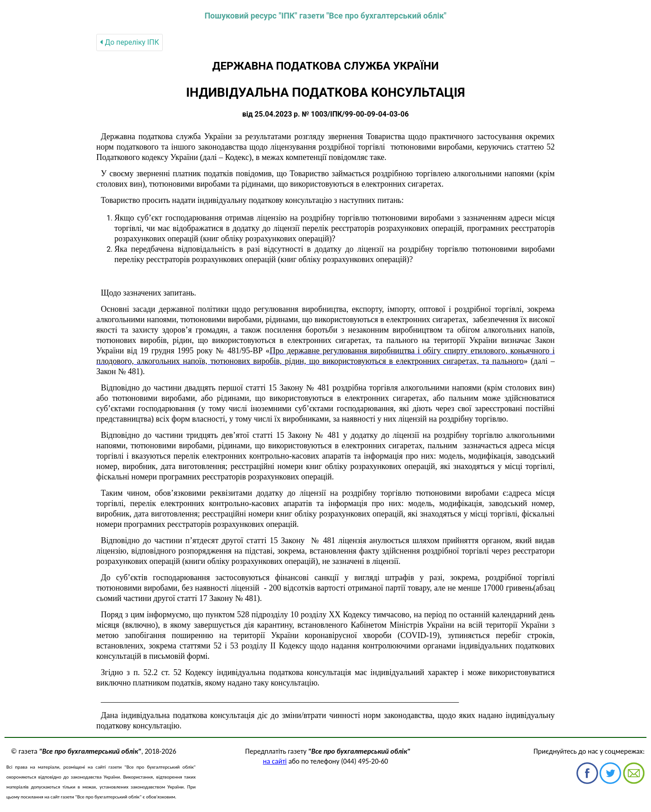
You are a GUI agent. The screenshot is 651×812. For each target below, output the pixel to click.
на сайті (275, 761)
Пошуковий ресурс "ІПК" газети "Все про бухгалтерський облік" (325, 16)
